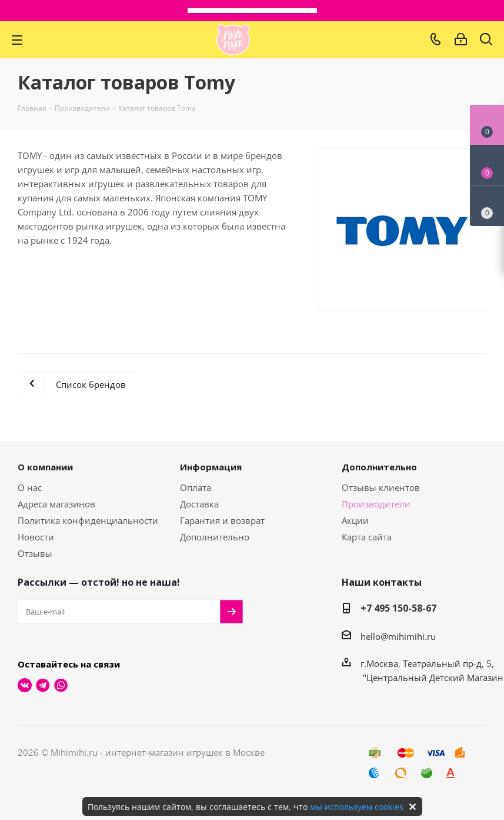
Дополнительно (215, 537)
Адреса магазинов (56, 504)
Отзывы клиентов (381, 487)
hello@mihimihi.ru (398, 636)
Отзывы (35, 553)
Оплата (196, 487)
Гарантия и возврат (222, 520)
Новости (36, 537)
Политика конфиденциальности (88, 520)
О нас (30, 487)
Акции (355, 520)
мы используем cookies (357, 807)
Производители (376, 504)
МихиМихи (233, 40)
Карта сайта (367, 537)
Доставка (199, 504)
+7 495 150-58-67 (398, 608)
